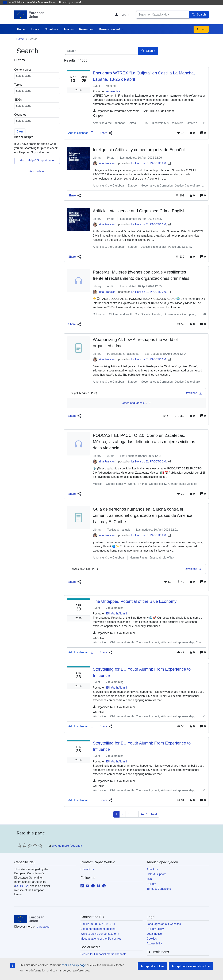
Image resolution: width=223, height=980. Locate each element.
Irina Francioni (107, 179)
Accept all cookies (152, 966)
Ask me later (37, 187)
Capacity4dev (32, 32)
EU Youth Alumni (116, 629)
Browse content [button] (109, 45)
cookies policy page (74, 965)
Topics (35, 45)
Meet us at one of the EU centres (101, 954)
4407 (144, 829)
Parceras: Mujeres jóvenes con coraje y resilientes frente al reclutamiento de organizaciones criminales (141, 290)
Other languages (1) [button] (136, 418)
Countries (51, 45)
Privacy (151, 899)
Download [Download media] (193, 408)
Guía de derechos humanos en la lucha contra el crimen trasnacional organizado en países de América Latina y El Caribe (143, 531)
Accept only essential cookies (191, 966)
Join (201, 45)
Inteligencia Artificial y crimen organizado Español (139, 165)
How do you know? (72, 2)
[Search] (163, 15)
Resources (86, 45)
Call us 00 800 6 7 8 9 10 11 (98, 939)
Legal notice (154, 949)
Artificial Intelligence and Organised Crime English (139, 226)
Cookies (152, 954)
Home (21, 45)
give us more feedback (67, 861)
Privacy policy (155, 944)
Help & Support (156, 889)
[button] (105, 148)
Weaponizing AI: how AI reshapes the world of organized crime (135, 358)
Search (199, 15)
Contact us (87, 885)
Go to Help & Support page (37, 176)
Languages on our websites (164, 939)
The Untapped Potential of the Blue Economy (135, 617)
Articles (69, 45)
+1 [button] (170, 179)
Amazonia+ (113, 107)
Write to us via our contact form (100, 949)
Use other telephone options (98, 944)
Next (154, 829)
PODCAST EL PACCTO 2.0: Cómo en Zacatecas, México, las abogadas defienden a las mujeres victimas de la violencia (144, 457)
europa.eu (43, 942)
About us (152, 885)
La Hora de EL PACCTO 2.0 (149, 179)
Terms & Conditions (159, 904)
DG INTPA (22, 901)
